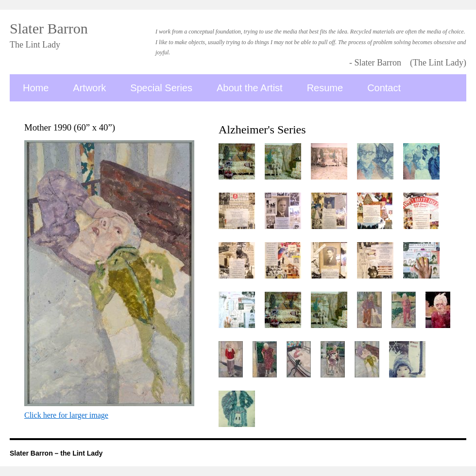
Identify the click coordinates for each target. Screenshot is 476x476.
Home (36, 88)
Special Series (161, 88)
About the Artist (250, 88)
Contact (384, 88)
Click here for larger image (66, 415)
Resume (325, 88)
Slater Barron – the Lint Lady (56, 453)
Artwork (89, 88)
